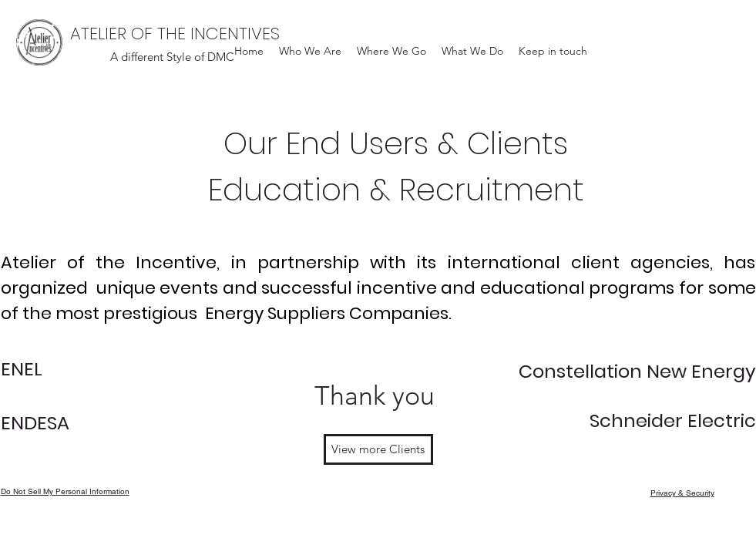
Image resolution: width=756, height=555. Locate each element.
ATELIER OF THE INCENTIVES (175, 34)
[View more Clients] (378, 449)
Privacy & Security (682, 493)
